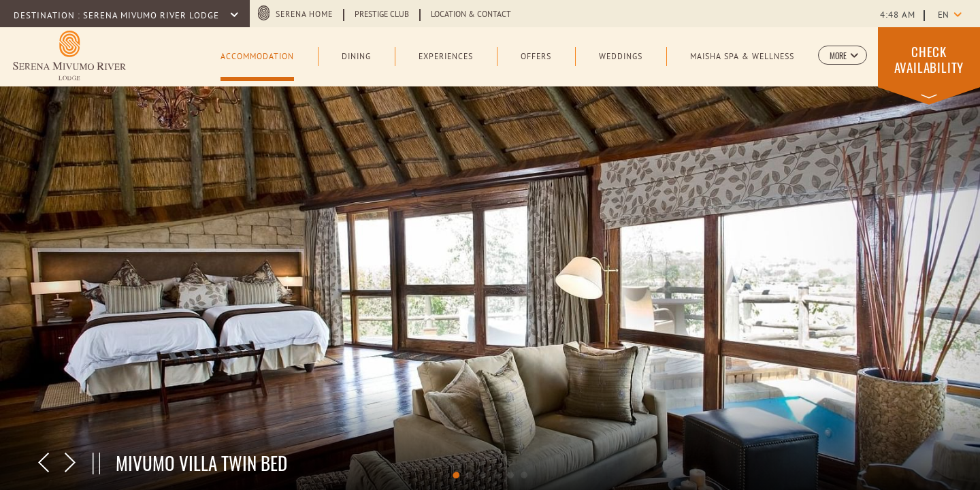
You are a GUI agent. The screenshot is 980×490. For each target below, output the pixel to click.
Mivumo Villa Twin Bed (201, 463)
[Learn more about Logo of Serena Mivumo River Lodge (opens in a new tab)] (69, 55)
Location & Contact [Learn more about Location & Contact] (471, 15)
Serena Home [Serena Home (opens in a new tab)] (304, 15)
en (943, 16)
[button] (843, 55)
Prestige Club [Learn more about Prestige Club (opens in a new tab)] (382, 15)
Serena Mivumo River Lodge (152, 16)
